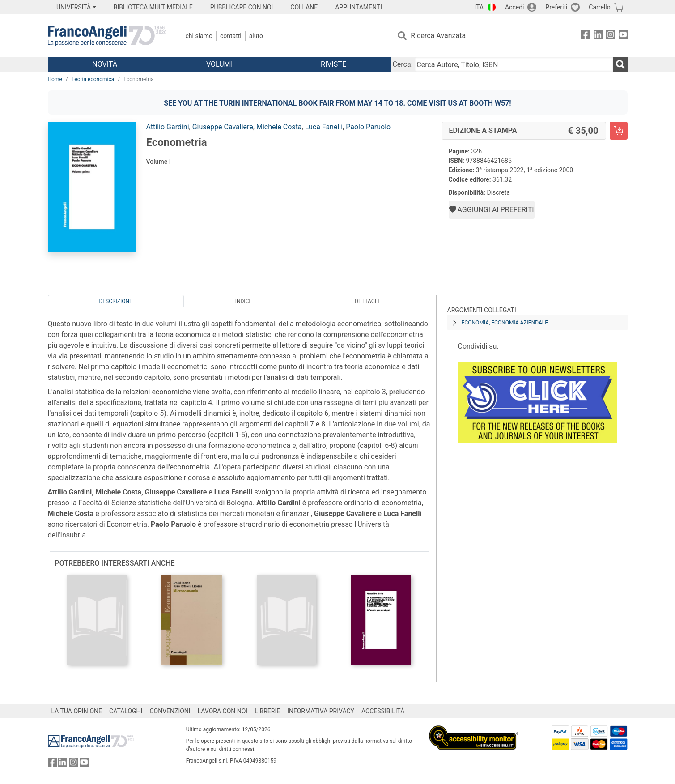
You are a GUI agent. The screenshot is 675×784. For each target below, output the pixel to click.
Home (55, 79)
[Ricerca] (620, 64)
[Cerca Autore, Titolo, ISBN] (514, 64)
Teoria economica (93, 79)
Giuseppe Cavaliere (223, 127)
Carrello (599, 7)
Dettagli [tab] (367, 301)
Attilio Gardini (168, 127)
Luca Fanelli (324, 127)
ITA (479, 7)
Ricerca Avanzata (438, 36)
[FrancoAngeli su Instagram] (611, 36)
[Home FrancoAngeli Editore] (107, 36)
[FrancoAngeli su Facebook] (586, 36)
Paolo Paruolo (368, 127)
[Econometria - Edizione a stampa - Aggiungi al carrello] (619, 131)
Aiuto (256, 36)
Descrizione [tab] (115, 301)
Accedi (515, 7)
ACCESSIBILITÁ (383, 711)
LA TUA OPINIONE (77, 711)
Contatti (231, 36)
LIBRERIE (267, 711)
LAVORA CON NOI (223, 711)
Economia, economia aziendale (505, 323)
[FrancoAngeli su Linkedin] (598, 36)
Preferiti (556, 7)
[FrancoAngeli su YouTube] (623, 36)
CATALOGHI (126, 711)
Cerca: (402, 64)
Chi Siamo (199, 36)
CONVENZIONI (170, 711)
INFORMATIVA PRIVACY (321, 711)
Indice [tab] (244, 301)
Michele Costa (279, 127)
